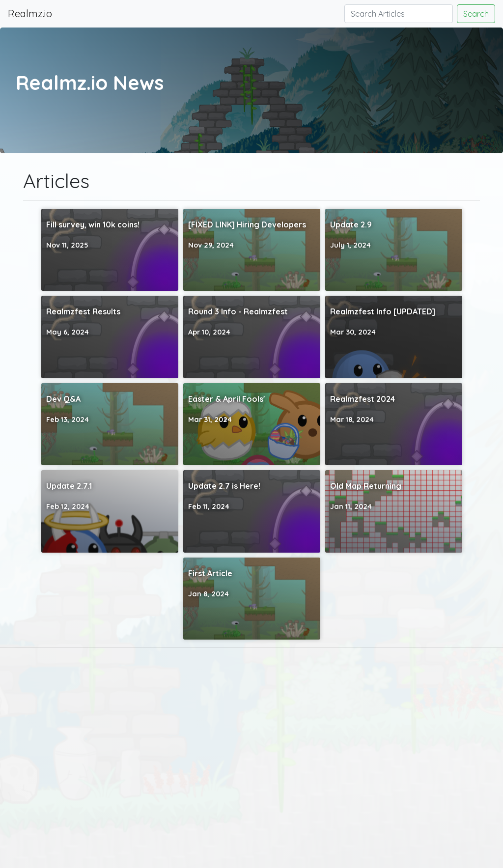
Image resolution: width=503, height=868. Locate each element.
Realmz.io (30, 14)
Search (476, 14)
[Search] (399, 14)
